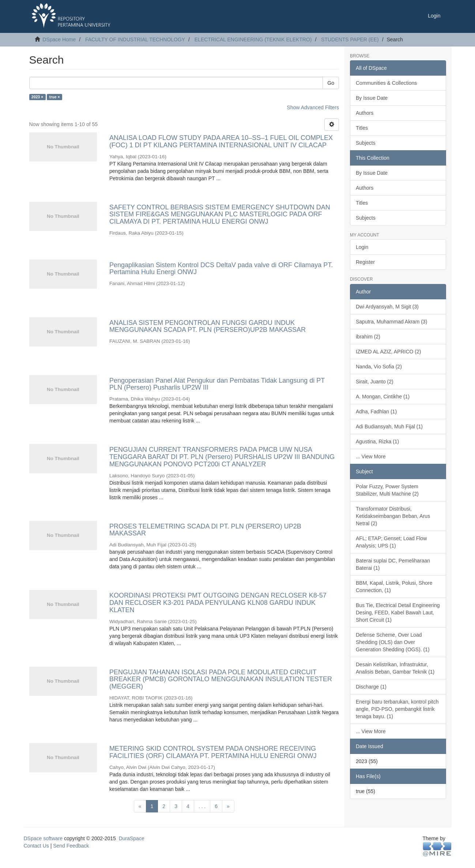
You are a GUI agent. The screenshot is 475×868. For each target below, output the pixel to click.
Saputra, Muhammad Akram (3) (391, 322)
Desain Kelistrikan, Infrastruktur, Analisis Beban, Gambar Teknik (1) (395, 668)
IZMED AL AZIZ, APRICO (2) (388, 352)
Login (362, 247)
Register (365, 262)
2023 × (37, 97)
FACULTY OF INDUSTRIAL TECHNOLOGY (135, 39)
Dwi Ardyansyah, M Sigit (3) (387, 307)
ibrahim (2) (368, 337)
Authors (365, 113)
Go (331, 83)
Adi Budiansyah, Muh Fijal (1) (389, 427)
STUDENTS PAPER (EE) (350, 39)
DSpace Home (59, 39)
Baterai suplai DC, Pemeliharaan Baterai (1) (393, 564)
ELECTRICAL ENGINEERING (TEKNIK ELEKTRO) (253, 39)
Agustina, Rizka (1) (377, 441)
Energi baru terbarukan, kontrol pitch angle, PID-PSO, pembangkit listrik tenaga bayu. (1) (397, 709)
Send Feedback (71, 846)
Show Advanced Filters (313, 107)
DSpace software (43, 838)
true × (55, 97)
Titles (362, 128)
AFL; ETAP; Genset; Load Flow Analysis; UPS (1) (391, 542)
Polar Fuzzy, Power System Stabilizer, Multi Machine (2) (387, 490)
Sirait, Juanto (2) (375, 382)
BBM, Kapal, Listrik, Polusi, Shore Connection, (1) (394, 587)
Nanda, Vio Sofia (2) (379, 367)
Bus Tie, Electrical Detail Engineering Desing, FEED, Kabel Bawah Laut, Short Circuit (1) (398, 613)
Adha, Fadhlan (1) (376, 412)
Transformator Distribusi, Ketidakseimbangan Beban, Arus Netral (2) (393, 516)
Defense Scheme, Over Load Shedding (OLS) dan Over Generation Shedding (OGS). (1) (393, 642)
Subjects (366, 143)
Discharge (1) (371, 687)
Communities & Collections (386, 83)
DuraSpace (132, 838)
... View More (371, 456)
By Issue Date (372, 98)
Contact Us (36, 846)
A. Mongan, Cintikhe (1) (383, 397)
